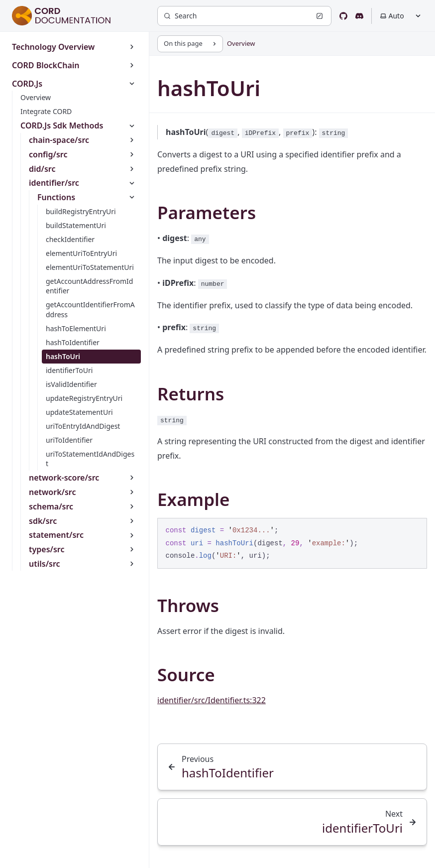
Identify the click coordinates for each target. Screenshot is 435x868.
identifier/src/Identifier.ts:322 (212, 700)
